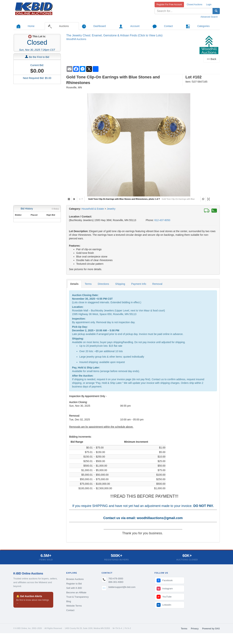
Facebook (165, 580)
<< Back (212, 59)
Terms (88, 284)
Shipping (120, 284)
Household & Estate (93, 209)
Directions (103, 284)
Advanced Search (209, 17)
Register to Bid (74, 584)
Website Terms (74, 606)
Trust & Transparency (77, 597)
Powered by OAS (211, 629)
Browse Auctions (75, 579)
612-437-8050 (162, 220)
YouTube (164, 597)
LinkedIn (164, 605)
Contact (70, 610)
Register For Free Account (169, 5)
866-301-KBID (116, 582)
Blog (69, 601)
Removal (157, 284)
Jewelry (111, 209)
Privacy (195, 629)
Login (209, 5)
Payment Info (139, 284)
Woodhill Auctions (76, 39)
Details (74, 284)
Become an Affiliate (76, 592)
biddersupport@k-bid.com (122, 587)
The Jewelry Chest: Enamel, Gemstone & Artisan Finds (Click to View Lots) (114, 35)
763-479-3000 (116, 579)
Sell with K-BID (74, 588)
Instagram (165, 589)
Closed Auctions (195, 5)
